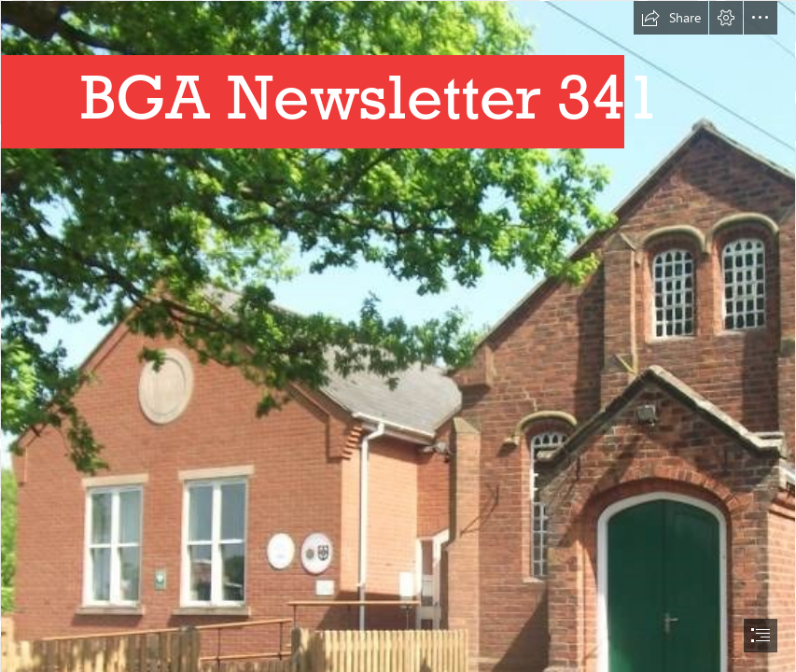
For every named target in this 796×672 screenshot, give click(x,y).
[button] (671, 18)
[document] (398, 336)
